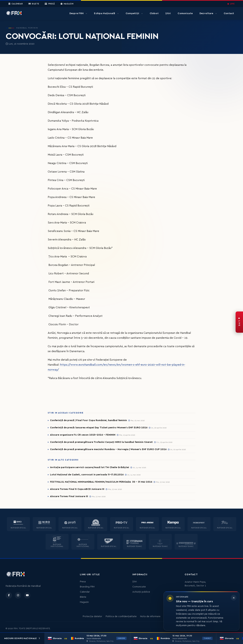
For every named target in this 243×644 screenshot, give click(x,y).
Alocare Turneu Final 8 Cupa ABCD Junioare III (77, 489)
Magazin (67, 4)
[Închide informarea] (234, 598)
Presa (83, 582)
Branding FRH (87, 587)
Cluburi (154, 13)
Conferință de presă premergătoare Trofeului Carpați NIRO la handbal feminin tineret (101, 442)
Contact (229, 13)
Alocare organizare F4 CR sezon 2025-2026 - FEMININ (83, 435)
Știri (168, 13)
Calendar (16, 4)
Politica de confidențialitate (121, 616)
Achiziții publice (141, 592)
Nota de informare (150, 616)
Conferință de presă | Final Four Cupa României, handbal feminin (88, 420)
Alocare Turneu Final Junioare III (69, 496)
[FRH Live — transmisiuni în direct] (239, 322)
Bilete (34, 4)
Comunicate (185, 13)
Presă (50, 4)
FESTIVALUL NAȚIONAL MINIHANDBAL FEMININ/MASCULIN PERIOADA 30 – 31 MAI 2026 (101, 482)
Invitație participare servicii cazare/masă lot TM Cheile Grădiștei (90, 467)
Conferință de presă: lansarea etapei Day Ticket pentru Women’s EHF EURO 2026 (99, 428)
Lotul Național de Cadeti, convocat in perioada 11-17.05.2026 (87, 475)
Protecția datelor (92, 616)
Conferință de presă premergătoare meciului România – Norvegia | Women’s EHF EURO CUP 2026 (108, 449)
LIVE (231, 4)
